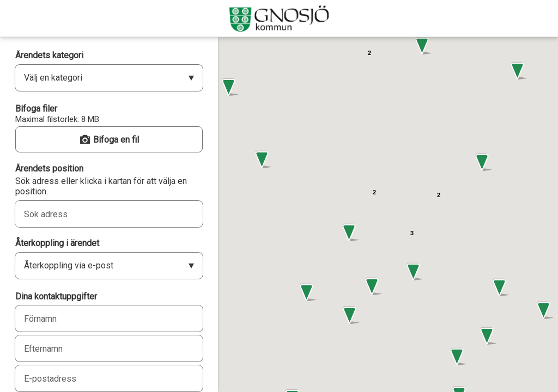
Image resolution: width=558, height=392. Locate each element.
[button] (262, 160)
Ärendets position (49, 169)
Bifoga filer (36, 109)
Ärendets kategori (49, 55)
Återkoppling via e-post (69, 265)
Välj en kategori (53, 78)
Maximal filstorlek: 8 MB (57, 119)
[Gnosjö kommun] (279, 19)
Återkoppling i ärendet (57, 243)
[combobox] (97, 214)
